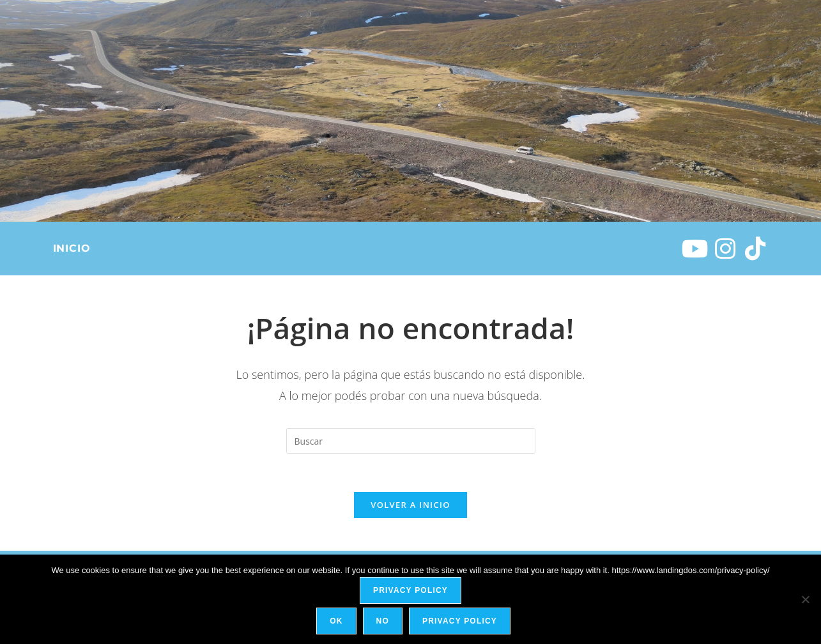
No (383, 621)
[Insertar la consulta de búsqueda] (411, 441)
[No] (805, 599)
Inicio (72, 248)
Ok (337, 621)
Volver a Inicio (410, 505)
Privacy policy (410, 590)
